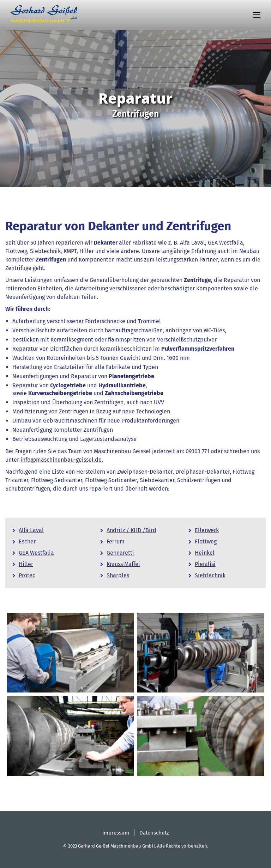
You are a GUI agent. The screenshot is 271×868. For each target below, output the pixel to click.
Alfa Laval (31, 530)
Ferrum (116, 541)
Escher (27, 541)
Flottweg (206, 541)
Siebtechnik (210, 575)
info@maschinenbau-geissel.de (61, 460)
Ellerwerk (207, 530)
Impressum (116, 833)
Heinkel (205, 553)
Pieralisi (205, 564)
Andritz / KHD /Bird (131, 530)
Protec (27, 575)
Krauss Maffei (123, 564)
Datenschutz (154, 833)
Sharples (118, 575)
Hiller (26, 564)
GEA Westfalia (36, 553)
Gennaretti (120, 553)
